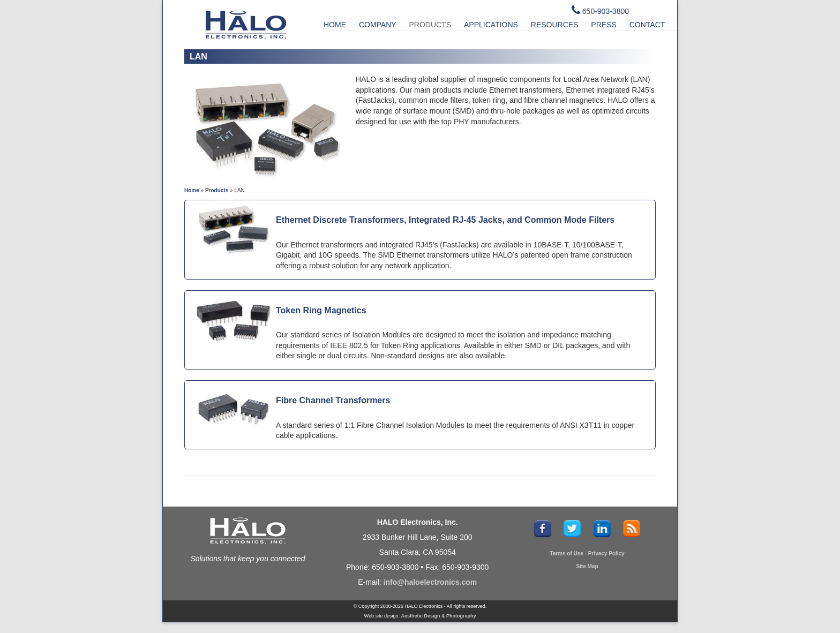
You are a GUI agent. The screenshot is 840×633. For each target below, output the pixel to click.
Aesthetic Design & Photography (438, 616)
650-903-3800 (606, 11)
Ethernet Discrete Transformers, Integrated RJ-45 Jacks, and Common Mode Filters (445, 220)
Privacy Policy (606, 553)
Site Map (587, 566)
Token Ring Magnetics (321, 310)
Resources (555, 25)
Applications (491, 25)
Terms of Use (567, 553)
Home (335, 25)
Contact (647, 25)
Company (378, 25)
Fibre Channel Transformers (333, 400)
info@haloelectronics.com (430, 582)
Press (603, 25)
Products (430, 25)
